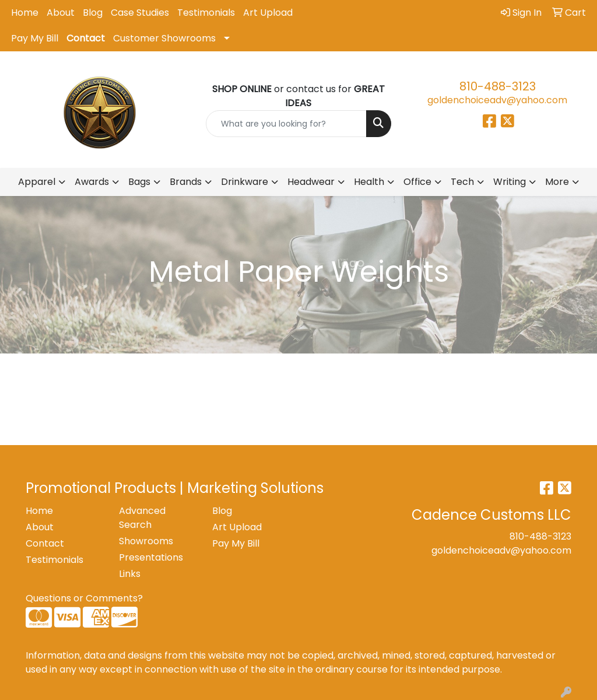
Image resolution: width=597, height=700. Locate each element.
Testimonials (206, 13)
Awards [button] (92, 182)
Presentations (151, 557)
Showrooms (146, 541)
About (61, 13)
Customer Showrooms (164, 38)
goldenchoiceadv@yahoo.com (497, 100)
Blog (93, 13)
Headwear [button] (311, 182)
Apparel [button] (37, 182)
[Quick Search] (286, 124)
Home (25, 13)
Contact (86, 38)
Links (130, 574)
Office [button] (417, 182)
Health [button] (369, 182)
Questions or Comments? (84, 598)
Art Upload (268, 13)
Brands (186, 182)
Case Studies (140, 13)
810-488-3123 (498, 86)
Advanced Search (142, 518)
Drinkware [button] (245, 182)
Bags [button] (139, 182)
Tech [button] (462, 182)
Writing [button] (510, 182)
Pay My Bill (35, 38)
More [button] (557, 182)
